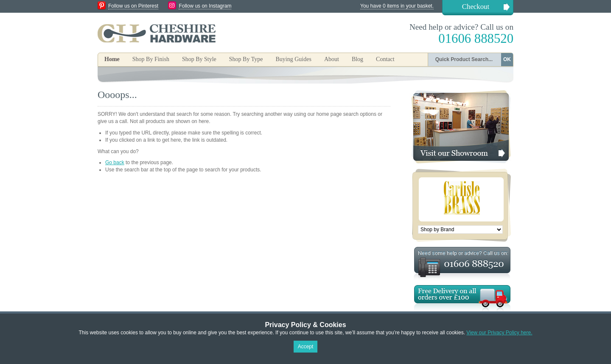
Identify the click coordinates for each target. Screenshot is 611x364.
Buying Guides (293, 59)
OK (507, 59)
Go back (115, 162)
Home (112, 59)
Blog (357, 59)
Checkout (476, 7)
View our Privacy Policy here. (499, 333)
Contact (385, 59)
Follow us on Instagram (205, 6)
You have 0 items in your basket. (397, 6)
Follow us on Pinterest (133, 6)
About (332, 59)
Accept (306, 347)
